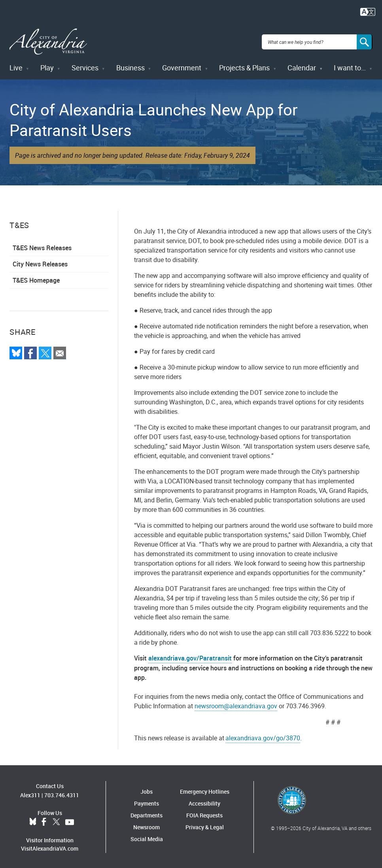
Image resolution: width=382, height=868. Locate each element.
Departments (147, 814)
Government (182, 66)
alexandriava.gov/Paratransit (190, 657)
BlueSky (33, 821)
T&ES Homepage (36, 279)
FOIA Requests (204, 814)
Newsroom (147, 826)
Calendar (302, 66)
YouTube (70, 821)
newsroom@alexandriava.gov (236, 705)
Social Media (147, 838)
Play (47, 66)
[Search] (365, 41)
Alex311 (30, 793)
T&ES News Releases (42, 247)
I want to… (350, 66)
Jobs (147, 790)
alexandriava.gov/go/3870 (263, 737)
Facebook (44, 821)
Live (16, 66)
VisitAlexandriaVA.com (50, 847)
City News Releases (40, 263)
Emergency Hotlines (205, 790)
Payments (147, 802)
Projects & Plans (244, 66)
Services (85, 66)
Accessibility (204, 802)
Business (130, 66)
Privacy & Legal (205, 826)
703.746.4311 (62, 793)
